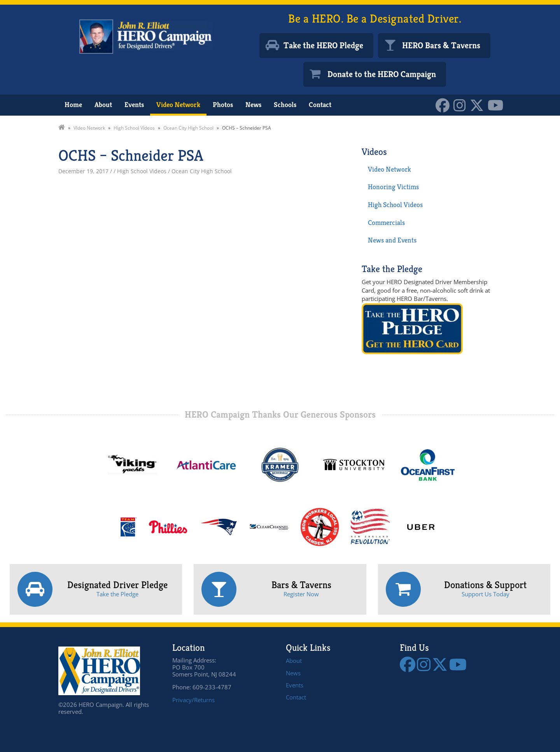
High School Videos (395, 205)
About (103, 105)
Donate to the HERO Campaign (382, 74)
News (253, 105)
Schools (285, 105)
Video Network (178, 105)
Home (73, 105)
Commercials (386, 222)
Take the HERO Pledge (323, 45)
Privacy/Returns (193, 700)
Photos (223, 105)
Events (134, 105)
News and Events (392, 240)
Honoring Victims (393, 187)
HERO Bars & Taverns (441, 45)
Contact (320, 105)
